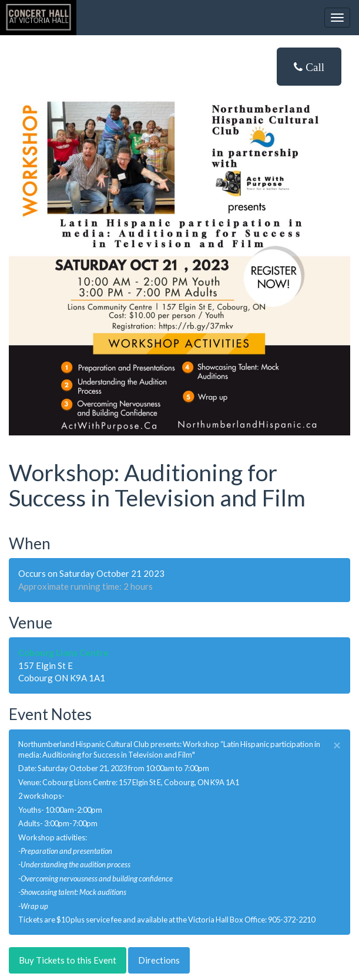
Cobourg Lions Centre (63, 653)
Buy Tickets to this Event (68, 960)
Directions (159, 960)
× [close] (337, 746)
